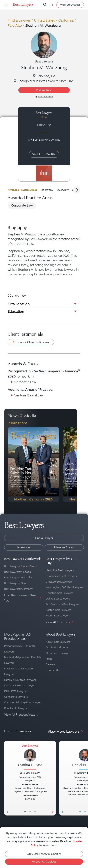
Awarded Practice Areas (22, 190)
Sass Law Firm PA (30, 773)
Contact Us (52, 670)
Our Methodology (57, 647)
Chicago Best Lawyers (59, 582)
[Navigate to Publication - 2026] (33, 465)
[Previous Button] (7, 778)
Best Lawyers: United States (21, 566)
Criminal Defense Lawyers (20, 685)
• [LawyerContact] (35, 812)
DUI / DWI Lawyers (16, 691)
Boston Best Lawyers (58, 610)
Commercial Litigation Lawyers (23, 702)
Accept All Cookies (44, 862)
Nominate (24, 547)
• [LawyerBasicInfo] (25, 812)
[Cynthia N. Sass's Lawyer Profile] (30, 757)
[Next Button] (53, 778)
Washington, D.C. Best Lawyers (64, 587)
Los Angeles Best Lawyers (61, 576)
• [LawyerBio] (30, 812)
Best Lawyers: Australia (18, 577)
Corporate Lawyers (16, 697)
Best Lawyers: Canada (18, 572)
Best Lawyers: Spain (16, 583)
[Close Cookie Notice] (84, 831)
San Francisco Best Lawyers (62, 604)
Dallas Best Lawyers (58, 599)
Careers (50, 664)
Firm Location (19, 304)
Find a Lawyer (19, 20)
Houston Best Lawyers (59, 593)
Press (49, 659)
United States (44, 20)
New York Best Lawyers (60, 570)
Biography (47, 190)
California (66, 20)
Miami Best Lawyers (58, 616)
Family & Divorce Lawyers (20, 680)
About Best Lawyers (58, 642)
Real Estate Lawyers (16, 708)
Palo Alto (15, 26)
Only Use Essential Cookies (44, 854)
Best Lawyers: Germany (18, 589)
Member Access (64, 547)
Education (16, 311)
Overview (63, 190)
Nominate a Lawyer (58, 653)
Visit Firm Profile (44, 154)
